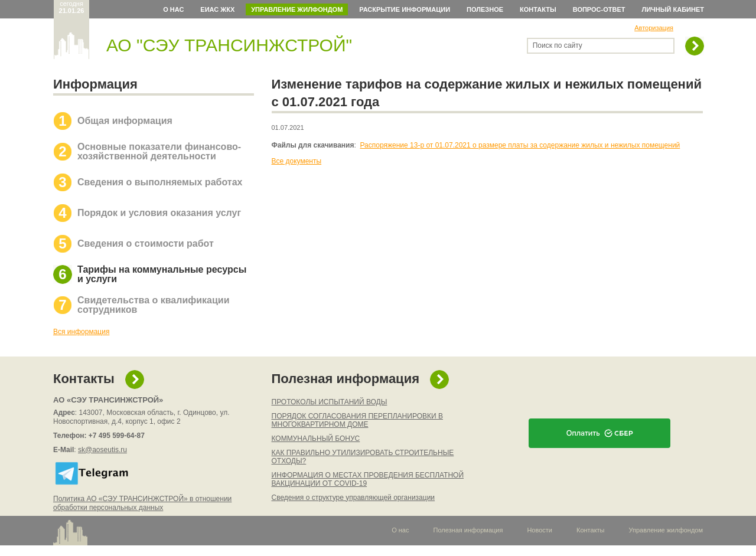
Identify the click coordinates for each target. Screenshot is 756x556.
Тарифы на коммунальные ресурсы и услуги (162, 274)
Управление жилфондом (297, 9)
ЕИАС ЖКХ (217, 9)
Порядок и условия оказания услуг (159, 213)
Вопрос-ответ (599, 9)
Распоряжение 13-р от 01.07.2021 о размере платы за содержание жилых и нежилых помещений (520, 145)
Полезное (485, 9)
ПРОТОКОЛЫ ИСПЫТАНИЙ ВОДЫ (330, 402)
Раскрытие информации (405, 9)
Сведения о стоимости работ (146, 243)
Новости (540, 530)
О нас (173, 9)
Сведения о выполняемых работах (160, 182)
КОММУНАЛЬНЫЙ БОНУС (316, 439)
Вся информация (81, 332)
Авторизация (654, 28)
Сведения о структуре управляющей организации (353, 498)
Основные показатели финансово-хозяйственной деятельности (159, 151)
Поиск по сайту (558, 45)
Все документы (297, 161)
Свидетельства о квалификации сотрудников (154, 305)
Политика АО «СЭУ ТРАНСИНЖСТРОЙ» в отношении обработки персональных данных (142, 503)
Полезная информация (346, 379)
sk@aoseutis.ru (102, 450)
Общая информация (125, 121)
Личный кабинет (673, 9)
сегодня (72, 7)
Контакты (538, 9)
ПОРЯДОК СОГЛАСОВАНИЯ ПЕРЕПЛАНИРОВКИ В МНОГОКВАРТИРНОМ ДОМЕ (357, 420)
